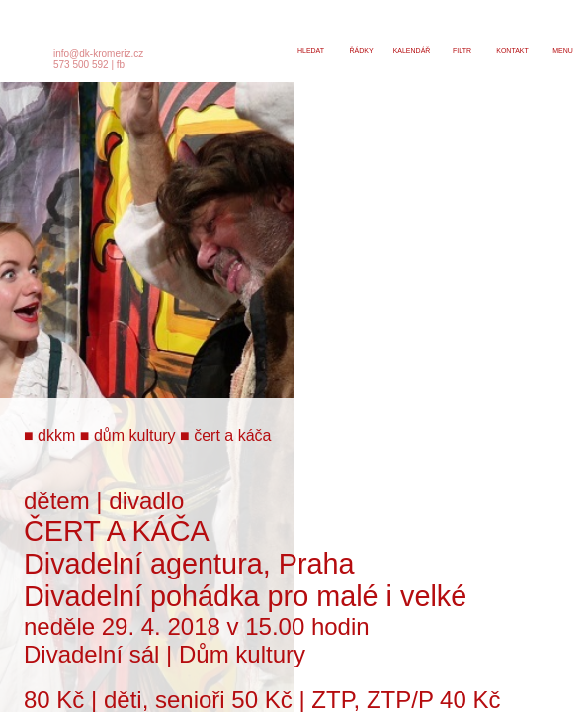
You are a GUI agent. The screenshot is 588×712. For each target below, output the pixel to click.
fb (121, 65)
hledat (311, 51)
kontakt (512, 51)
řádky (361, 51)
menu (563, 51)
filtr (462, 51)
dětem (57, 501)
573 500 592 (81, 65)
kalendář (412, 51)
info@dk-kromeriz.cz (98, 54)
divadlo (146, 501)
